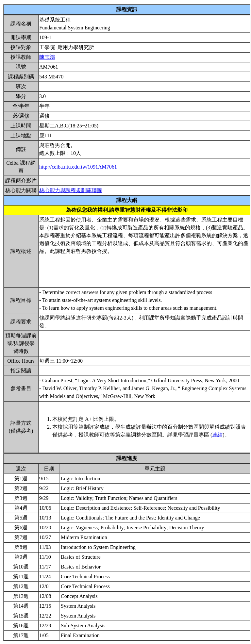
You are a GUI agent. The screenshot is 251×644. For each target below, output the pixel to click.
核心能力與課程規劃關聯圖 (71, 190)
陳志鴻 (47, 57)
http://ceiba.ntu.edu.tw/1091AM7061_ (79, 167)
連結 (217, 435)
